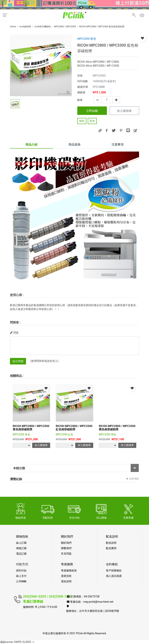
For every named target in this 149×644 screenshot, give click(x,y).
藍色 (92, 121)
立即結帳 (92, 111)
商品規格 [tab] (74, 145)
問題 (14, 333)
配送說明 (111, 543)
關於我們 (66, 543)
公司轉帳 (21, 581)
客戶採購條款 (114, 570)
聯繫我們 (66, 548)
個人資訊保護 (114, 576)
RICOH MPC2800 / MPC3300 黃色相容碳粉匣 (31, 428)
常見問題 (66, 554)
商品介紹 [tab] (31, 145)
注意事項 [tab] (118, 145)
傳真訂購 (21, 548)
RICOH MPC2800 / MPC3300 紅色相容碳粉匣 (74, 428)
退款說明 (66, 581)
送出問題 (18, 361)
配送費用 (111, 548)
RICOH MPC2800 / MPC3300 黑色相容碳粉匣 (117, 428)
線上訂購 (21, 543)
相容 (82, 121)
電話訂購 (21, 554)
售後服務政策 (69, 570)
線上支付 (21, 576)
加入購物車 (124, 111)
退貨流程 (66, 576)
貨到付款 (21, 570)
